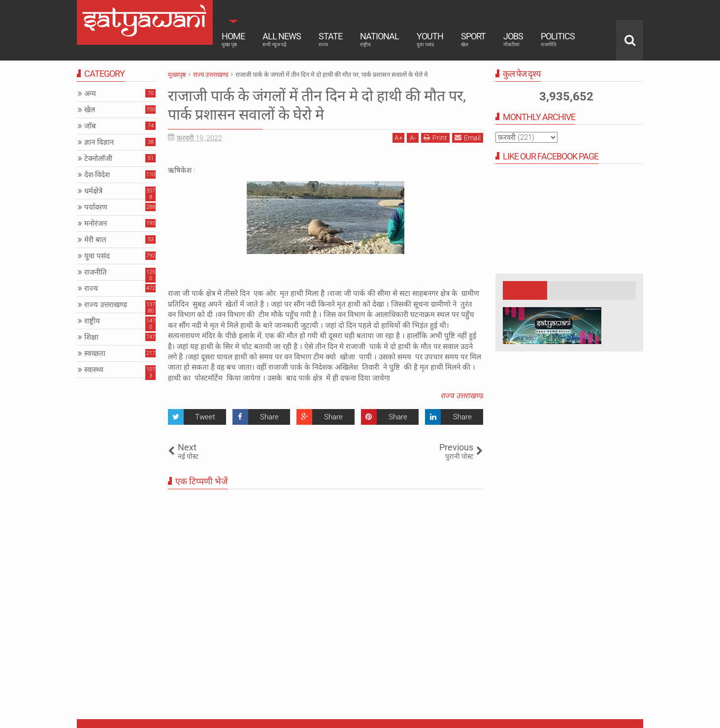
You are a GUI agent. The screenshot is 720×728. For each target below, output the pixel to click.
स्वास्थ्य (94, 370)
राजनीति (96, 272)
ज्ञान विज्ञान (99, 142)
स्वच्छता (95, 353)
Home (233, 39)
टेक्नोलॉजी (98, 158)
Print (435, 138)
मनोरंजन (96, 223)
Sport (473, 39)
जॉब (90, 126)
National (379, 39)
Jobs (513, 39)
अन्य (90, 94)
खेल (90, 110)
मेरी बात (95, 240)
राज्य (91, 288)
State (330, 39)
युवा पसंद (97, 256)
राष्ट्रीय (92, 321)
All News (282, 39)
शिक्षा (91, 337)
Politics (558, 39)
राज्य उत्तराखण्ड (462, 396)
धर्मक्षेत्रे (93, 191)
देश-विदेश (97, 175)
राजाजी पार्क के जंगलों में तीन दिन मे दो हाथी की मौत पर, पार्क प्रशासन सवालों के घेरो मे (316, 105)
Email (468, 138)
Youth (430, 39)
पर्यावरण (96, 207)
